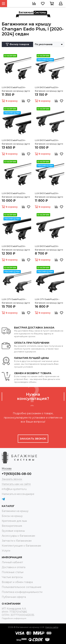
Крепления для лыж (14, 521)
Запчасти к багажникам (17, 541)
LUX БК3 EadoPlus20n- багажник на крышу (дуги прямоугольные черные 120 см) (49, 248)
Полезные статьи (13, 572)
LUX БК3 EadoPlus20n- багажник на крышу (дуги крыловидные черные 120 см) (16, 248)
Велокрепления (12, 526)
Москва (7, 469)
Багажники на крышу (15, 511)
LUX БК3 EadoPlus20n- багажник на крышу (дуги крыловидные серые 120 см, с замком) (49, 89)
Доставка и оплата (14, 567)
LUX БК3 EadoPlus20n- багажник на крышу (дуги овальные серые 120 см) (16, 195)
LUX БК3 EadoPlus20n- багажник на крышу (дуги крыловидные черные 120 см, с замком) (16, 142)
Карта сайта (52, 627)
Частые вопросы (12, 577)
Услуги (6, 551)
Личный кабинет (12, 562)
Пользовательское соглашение (22, 587)
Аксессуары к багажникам (18, 536)
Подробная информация (14, 618)
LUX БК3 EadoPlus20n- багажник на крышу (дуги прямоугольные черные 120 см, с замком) (49, 142)
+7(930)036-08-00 (17, 474)
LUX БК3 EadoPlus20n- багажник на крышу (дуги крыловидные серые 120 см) (49, 195)
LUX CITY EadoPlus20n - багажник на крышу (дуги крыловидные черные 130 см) (49, 301)
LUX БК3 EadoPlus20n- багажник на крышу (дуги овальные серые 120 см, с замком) (16, 89)
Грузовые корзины (13, 531)
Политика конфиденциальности (22, 592)
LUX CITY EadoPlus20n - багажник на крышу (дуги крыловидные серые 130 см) (16, 301)
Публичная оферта (14, 597)
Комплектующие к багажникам (21, 546)
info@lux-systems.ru (14, 489)
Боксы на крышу (12, 516)
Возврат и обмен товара (17, 582)
